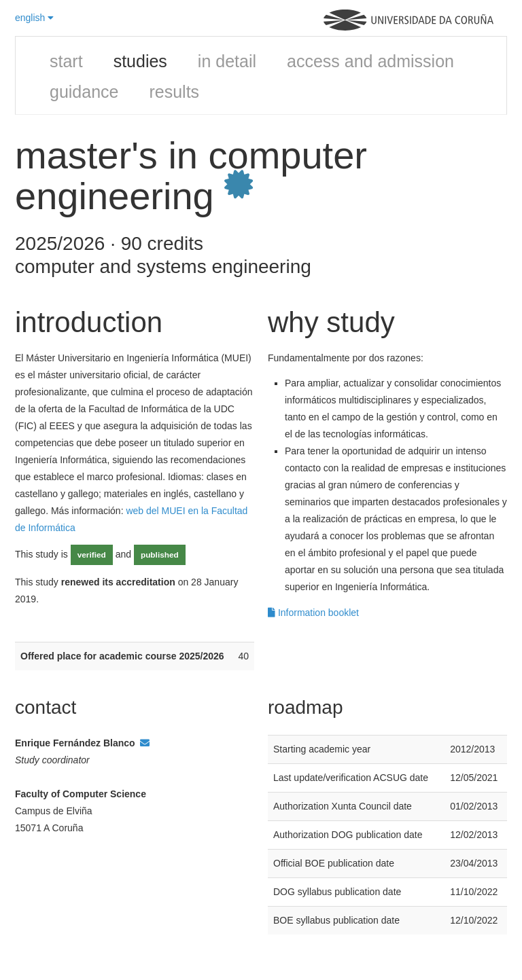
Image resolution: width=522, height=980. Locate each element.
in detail (227, 61)
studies (140, 61)
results (174, 92)
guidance (84, 92)
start (66, 61)
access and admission (370, 61)
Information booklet (313, 613)
